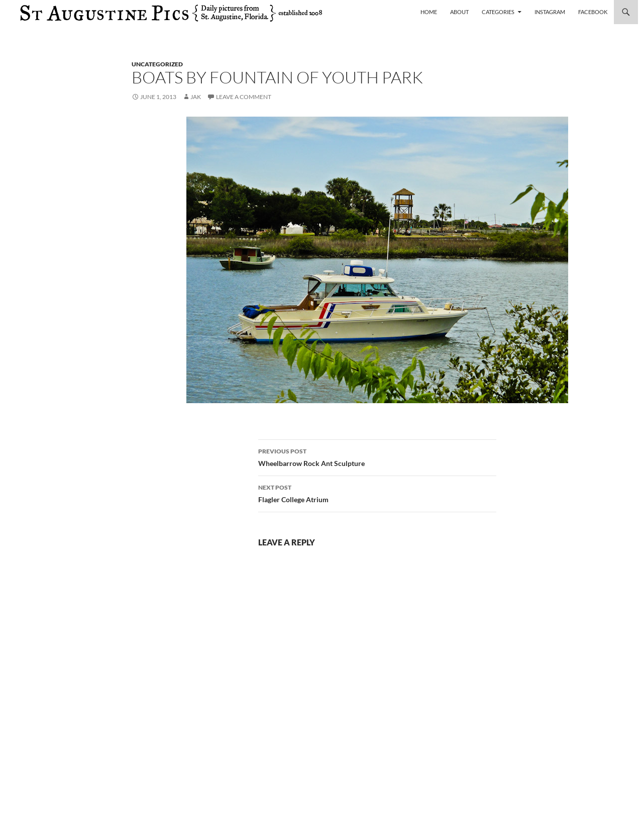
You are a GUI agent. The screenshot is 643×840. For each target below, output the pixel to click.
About (459, 12)
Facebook (593, 12)
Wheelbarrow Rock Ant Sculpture (377, 456)
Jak (196, 97)
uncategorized (157, 64)
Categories (498, 12)
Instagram (550, 12)
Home (429, 12)
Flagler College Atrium (377, 493)
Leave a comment (244, 97)
